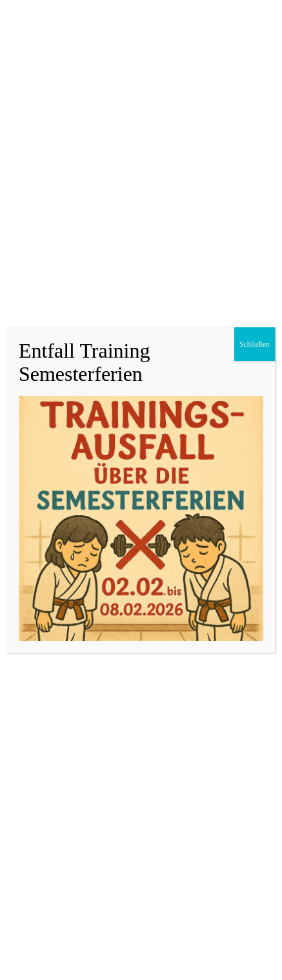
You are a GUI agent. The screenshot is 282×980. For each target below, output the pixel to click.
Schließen (255, 344)
